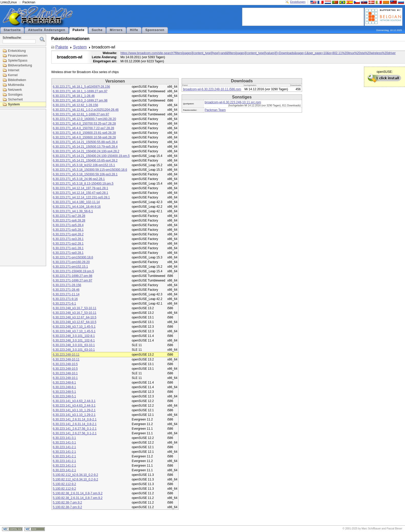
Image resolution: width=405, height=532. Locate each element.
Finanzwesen (18, 56)
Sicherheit (15, 99)
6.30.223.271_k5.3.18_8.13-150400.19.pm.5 (83, 184)
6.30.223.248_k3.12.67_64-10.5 (75, 317)
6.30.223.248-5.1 (64, 392)
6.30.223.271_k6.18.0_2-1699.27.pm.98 (80, 101)
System (14, 104)
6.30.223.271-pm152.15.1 (70, 267)
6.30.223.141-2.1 (64, 447)
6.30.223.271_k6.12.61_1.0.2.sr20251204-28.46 (86, 110)
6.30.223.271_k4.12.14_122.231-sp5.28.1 (81, 197)
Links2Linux (9, 2)
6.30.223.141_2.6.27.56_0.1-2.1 (75, 429)
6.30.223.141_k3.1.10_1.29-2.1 (74, 410)
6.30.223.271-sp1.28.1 (68, 248)
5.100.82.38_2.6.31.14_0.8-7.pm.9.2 (78, 493)
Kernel (13, 75)
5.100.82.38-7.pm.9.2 (67, 503)
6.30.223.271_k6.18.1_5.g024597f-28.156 (81, 87)
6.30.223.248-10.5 (65, 364)
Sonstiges (15, 94)
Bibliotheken (17, 80)
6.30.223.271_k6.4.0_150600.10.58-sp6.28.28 (84, 137)
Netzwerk (15, 90)
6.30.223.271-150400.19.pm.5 (73, 271)
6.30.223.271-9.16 (65, 299)
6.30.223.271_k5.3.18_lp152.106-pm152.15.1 (84, 165)
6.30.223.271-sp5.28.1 (68, 230)
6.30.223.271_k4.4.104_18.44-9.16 (77, 207)
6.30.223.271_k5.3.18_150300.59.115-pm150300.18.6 (90, 170)
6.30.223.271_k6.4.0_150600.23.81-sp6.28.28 (84, 133)
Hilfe (134, 30)
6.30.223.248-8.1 (64, 383)
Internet (14, 70)
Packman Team (215, 110)
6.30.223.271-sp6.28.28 (69, 220)
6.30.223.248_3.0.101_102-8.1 (74, 336)
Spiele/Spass (18, 60)
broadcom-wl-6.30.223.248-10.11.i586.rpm (212, 89)
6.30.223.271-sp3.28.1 (68, 239)
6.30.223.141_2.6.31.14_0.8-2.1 (75, 419)
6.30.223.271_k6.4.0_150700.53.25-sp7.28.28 (84, 124)
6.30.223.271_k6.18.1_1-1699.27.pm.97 (80, 91)
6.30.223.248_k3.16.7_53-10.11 (75, 308)
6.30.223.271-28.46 (66, 290)
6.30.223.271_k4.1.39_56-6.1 (73, 211)
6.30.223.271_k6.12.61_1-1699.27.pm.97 (81, 114)
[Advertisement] (303, 16)
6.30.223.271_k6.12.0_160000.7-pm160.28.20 (84, 119)
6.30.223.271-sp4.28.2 (68, 234)
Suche (97, 30)
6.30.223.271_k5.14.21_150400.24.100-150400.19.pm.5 (91, 156)
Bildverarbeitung (20, 65)
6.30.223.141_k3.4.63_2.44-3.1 (74, 401)
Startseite (12, 30)
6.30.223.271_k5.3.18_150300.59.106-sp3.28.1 (85, 174)
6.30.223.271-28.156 (67, 285)
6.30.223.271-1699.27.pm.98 (72, 276)
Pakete (79, 30)
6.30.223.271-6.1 (64, 304)
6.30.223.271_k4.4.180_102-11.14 (76, 202)
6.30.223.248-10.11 (66, 355)
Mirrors (116, 30)
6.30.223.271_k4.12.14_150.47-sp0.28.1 (80, 193)
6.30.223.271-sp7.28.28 (69, 216)
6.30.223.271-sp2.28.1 (68, 244)
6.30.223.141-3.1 (64, 438)
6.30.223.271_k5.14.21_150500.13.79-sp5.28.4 (85, 147)
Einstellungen (298, 2)
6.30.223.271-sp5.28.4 (68, 225)
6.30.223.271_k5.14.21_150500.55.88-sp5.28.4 (85, 142)
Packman (29, 2)
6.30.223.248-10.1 (65, 373)
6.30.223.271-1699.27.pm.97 (72, 280)
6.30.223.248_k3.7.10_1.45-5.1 (74, 327)
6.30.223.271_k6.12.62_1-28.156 (75, 105)
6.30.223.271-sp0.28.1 (68, 253)
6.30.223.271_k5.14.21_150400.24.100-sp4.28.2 (86, 151)
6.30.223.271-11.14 (66, 294)
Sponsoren (155, 30)
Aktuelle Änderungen (47, 30)
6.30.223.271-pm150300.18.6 (73, 257)
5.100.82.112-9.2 (64, 484)
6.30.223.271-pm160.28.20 (71, 262)
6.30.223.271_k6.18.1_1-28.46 (74, 96)
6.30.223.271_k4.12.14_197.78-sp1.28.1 (80, 188)
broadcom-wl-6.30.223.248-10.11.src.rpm (233, 102)
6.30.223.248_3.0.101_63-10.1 (74, 345)
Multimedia (16, 85)
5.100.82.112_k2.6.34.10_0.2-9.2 (75, 475)
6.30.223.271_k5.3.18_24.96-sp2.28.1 (79, 179)
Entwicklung (17, 51)
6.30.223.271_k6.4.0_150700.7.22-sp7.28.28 (84, 128)
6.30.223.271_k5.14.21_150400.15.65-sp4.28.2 (85, 160)
